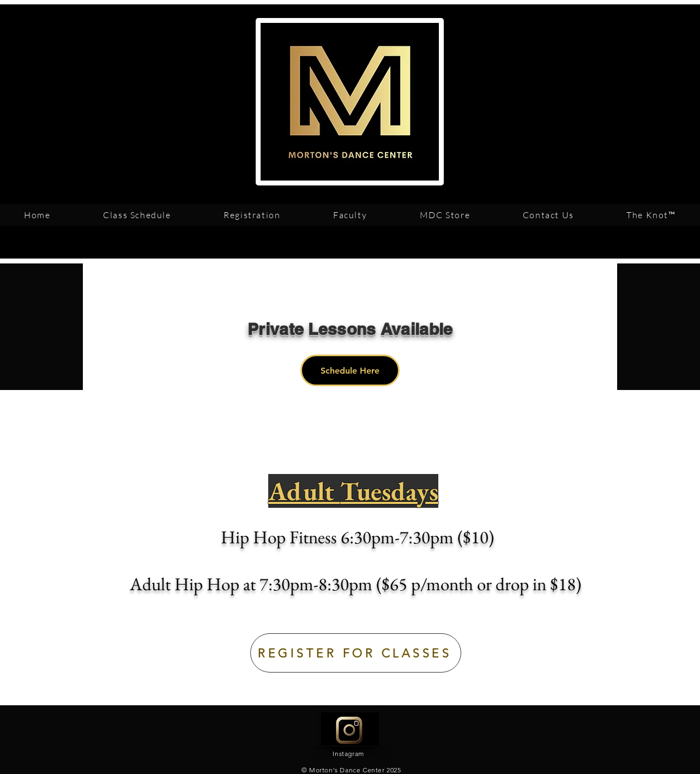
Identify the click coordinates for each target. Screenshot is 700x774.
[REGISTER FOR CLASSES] (356, 653)
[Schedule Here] (350, 370)
